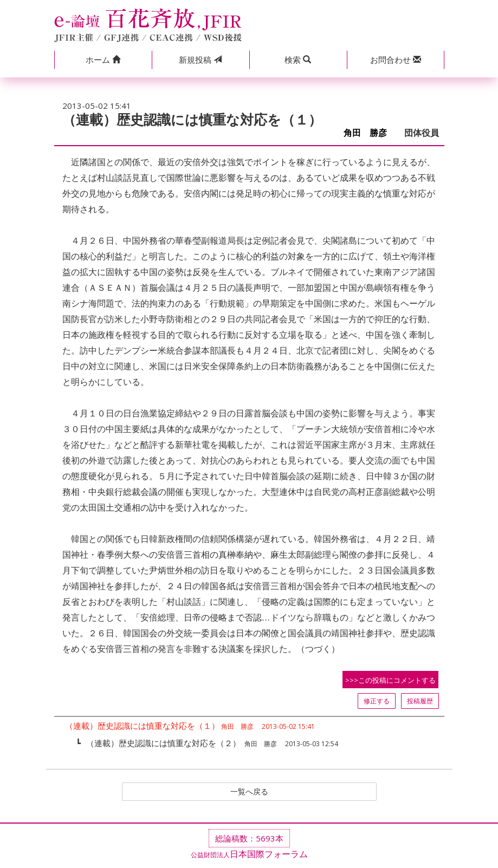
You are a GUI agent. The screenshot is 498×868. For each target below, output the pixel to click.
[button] (103, 60)
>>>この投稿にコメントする (390, 680)
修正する (377, 701)
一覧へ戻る (249, 793)
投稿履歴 (420, 701)
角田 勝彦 (370, 133)
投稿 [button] (200, 60)
